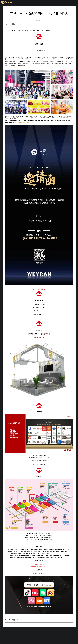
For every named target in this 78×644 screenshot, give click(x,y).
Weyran (9, 2)
